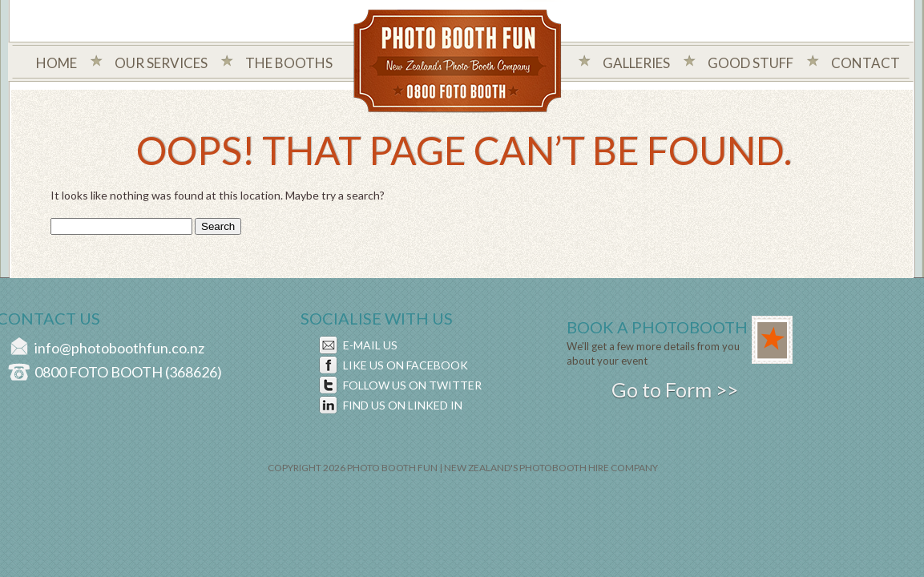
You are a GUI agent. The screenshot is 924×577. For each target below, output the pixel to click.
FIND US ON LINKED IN (403, 405)
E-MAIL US (370, 345)
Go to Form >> (675, 389)
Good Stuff (750, 63)
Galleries (636, 63)
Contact (865, 63)
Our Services (161, 63)
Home (56, 63)
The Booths (289, 63)
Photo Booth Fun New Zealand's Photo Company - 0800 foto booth (458, 63)
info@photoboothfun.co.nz (119, 348)
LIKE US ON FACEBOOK (406, 365)
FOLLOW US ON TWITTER (412, 385)
